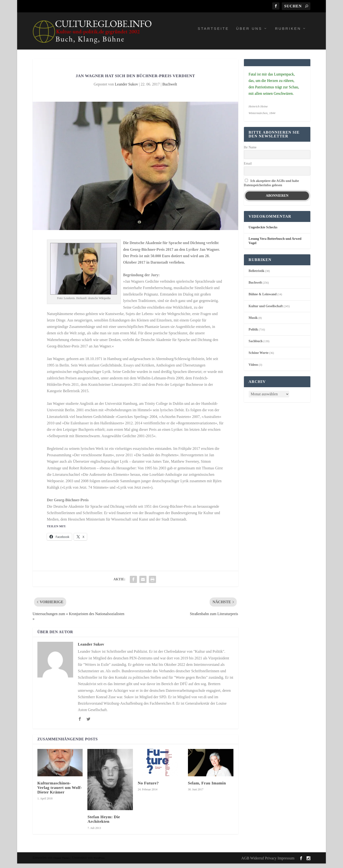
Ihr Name (250, 152)
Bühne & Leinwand (263, 299)
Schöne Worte (259, 358)
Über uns (249, 33)
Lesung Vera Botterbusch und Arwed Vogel (275, 245)
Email (248, 168)
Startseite (213, 33)
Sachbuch (256, 346)
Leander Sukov (126, 89)
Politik (253, 334)
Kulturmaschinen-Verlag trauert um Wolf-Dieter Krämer (60, 792)
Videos (253, 369)
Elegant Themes (61, 862)
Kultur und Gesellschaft (266, 311)
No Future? (148, 788)
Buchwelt (170, 89)
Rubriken (288, 33)
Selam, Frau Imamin (207, 788)
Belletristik (257, 275)
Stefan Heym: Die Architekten (104, 824)
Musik (253, 322)
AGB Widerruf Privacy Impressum (268, 863)
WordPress (99, 862)
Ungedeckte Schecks (263, 232)
